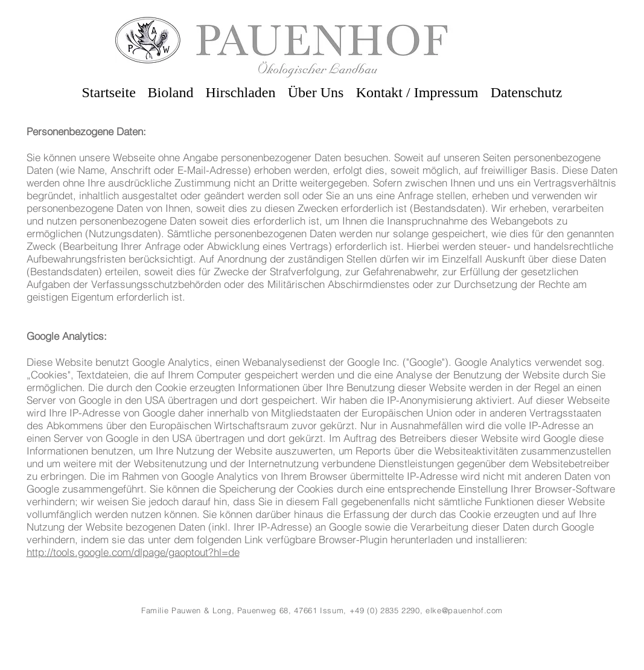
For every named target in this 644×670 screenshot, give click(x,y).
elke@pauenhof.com (464, 610)
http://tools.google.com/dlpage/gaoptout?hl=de (133, 552)
